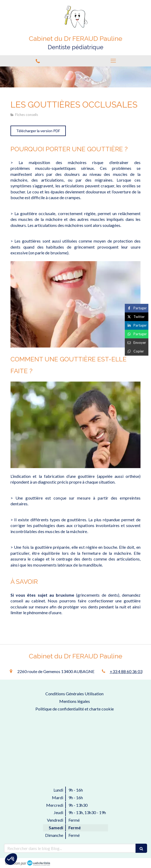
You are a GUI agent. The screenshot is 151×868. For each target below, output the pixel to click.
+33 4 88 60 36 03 (126, 671)
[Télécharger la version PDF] (38, 131)
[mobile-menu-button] (113, 61)
